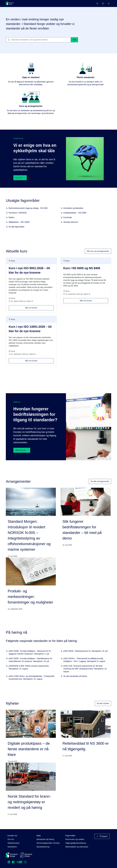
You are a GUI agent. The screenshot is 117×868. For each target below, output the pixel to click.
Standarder (26, 4)
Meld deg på (22, 455)
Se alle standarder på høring (75, 680)
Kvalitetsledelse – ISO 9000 (75, 217)
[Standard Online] (26, 855)
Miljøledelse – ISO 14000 (19, 226)
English (86, 5)
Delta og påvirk (40, 4)
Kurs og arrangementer (60, 4)
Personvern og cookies (75, 839)
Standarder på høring (45, 839)
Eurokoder (68, 222)
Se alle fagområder (16, 231)
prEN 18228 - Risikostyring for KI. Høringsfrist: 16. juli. (86, 655)
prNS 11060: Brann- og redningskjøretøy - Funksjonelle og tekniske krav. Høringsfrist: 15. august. (31, 682)
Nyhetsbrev (12, 847)
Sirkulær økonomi (71, 226)
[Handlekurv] (96, 4)
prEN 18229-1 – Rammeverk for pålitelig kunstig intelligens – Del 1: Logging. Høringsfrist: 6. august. (84, 664)
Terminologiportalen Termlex (48, 843)
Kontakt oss (12, 836)
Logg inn (106, 4)
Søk (74, 44)
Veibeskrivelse (14, 843)
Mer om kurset (40, 311)
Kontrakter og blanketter (73, 212)
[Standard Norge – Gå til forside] (11, 4)
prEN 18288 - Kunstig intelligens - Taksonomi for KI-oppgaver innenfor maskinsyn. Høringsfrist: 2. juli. (30, 657)
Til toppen (102, 836)
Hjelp (38, 836)
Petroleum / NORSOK (18, 217)
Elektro (12, 222)
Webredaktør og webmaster (77, 847)
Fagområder (70, 836)
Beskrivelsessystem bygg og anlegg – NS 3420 (28, 212)
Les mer (20, 182)
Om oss (11, 839)
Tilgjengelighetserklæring (76, 843)
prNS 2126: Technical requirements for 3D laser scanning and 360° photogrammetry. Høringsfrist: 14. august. (85, 673)
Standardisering (43, 847)
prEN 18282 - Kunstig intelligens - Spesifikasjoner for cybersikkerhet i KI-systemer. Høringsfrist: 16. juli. (30, 664)
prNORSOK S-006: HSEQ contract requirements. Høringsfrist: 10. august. (29, 672)
